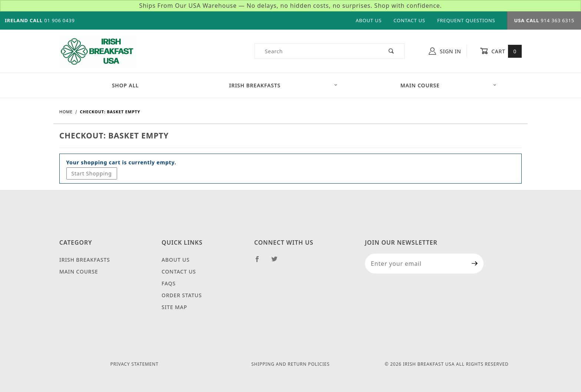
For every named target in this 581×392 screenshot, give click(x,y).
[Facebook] (260, 262)
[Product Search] (317, 51)
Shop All (125, 85)
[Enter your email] (416, 264)
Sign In (445, 51)
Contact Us (409, 20)
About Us (369, 20)
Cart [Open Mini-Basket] (501, 51)
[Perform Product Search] (391, 51)
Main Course (449, 85)
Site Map (174, 307)
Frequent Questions (466, 20)
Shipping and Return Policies (290, 364)
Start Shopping (92, 173)
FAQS (169, 283)
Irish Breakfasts (283, 85)
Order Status (182, 295)
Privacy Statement (135, 364)
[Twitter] (278, 262)
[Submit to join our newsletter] (475, 264)
